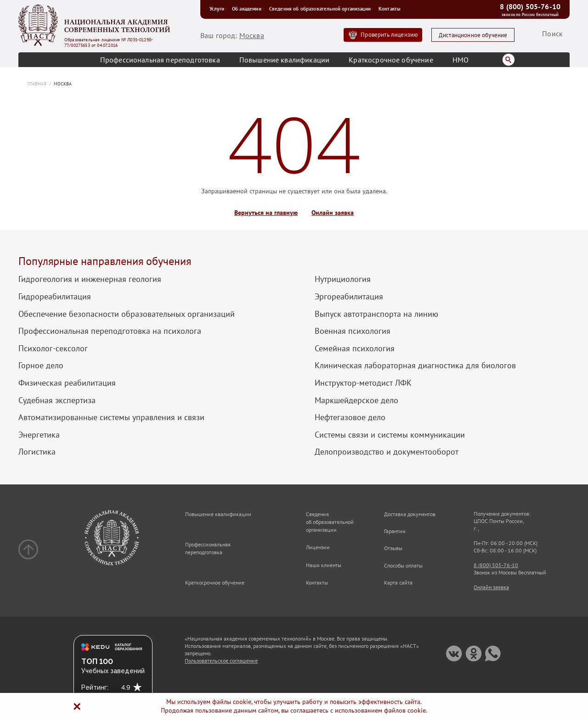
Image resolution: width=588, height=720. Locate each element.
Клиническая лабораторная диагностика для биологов (415, 366)
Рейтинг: (95, 687)
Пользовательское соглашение (221, 661)
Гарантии (395, 531)
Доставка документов (410, 514)
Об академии (248, 9)
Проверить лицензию (389, 35)
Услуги (218, 9)
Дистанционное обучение (473, 35)
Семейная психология (355, 349)
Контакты (390, 9)
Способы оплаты (403, 565)
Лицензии (318, 547)
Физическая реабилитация (67, 383)
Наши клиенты (324, 565)
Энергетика (39, 435)
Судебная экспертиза (57, 400)
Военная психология (353, 331)
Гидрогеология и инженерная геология (90, 279)
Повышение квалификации (285, 60)
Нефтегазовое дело (350, 417)
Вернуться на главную (266, 213)
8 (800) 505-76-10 (530, 6)
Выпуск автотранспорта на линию (376, 314)
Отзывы (393, 548)
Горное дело (41, 366)
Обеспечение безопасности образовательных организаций (127, 314)
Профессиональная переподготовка (160, 60)
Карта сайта (398, 582)
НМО (461, 60)
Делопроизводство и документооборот (387, 452)
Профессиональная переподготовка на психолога (110, 331)
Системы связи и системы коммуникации (390, 435)
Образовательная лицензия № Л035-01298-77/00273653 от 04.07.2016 (109, 43)
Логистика (37, 452)
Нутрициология (343, 279)
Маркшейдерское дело (356, 400)
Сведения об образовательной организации (322, 9)
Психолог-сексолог (53, 349)
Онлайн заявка (333, 213)
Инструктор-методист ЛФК (363, 383)
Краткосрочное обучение (391, 60)
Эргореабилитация (349, 297)
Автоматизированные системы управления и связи (111, 417)
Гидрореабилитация (55, 297)
